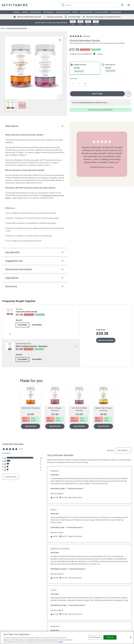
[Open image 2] (22, 105)
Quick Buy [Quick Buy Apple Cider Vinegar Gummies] (103, 426)
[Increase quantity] (85, 83)
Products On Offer (101, 12)
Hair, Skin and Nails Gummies (79, 409)
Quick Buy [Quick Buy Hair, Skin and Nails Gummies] (79, 426)
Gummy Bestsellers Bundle (17, 28)
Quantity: (73, 78)
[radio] (22, 325)
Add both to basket (106, 340)
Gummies (16, 12)
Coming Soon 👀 (86, 12)
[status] (79, 83)
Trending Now (48, 12)
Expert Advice (116, 12)
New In (75, 12)
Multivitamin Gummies (31, 408)
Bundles (25, 12)
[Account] (122, 5)
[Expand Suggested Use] (35, 261)
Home (3, 28)
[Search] (63, 5)
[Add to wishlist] (128, 94)
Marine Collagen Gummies (55, 409)
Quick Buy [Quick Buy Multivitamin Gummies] (31, 426)
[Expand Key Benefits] (35, 252)
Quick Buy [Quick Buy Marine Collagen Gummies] (55, 426)
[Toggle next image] (60, 97)
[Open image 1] (10, 105)
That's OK (110, 637)
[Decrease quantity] (72, 83)
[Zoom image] (60, 40)
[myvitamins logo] (15, 5)
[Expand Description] (35, 126)
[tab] (85, 68)
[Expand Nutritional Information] (35, 269)
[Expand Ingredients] (35, 278)
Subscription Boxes (63, 12)
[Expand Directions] (35, 286)
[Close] (131, 637)
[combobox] (90, 5)
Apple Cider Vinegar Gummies (103, 409)
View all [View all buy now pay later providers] (100, 54)
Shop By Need (36, 12)
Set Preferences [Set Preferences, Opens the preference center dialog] (95, 637)
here (61, 642)
